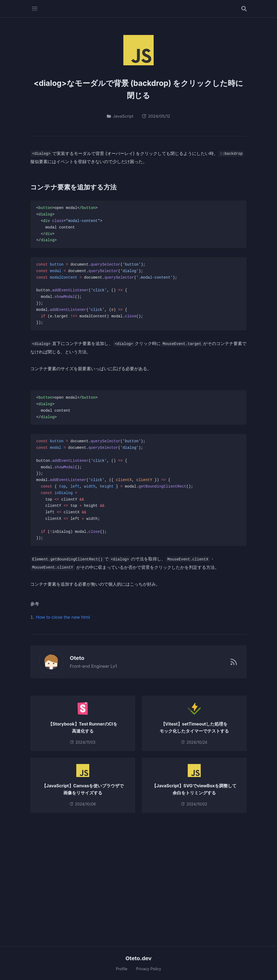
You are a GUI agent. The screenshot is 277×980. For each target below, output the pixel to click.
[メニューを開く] (35, 9)
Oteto (74, 658)
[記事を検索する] (244, 9)
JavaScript (120, 116)
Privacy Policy (149, 969)
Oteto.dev (139, 958)
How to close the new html (63, 617)
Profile (122, 969)
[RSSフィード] (234, 662)
